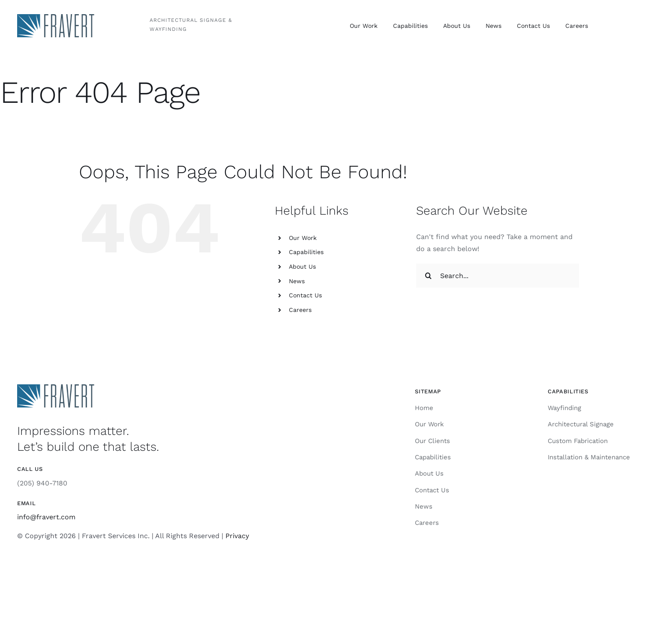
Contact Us (305, 295)
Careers (300, 310)
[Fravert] (56, 17)
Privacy (237, 536)
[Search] (428, 276)
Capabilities (306, 252)
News (297, 281)
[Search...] (498, 276)
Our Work (303, 238)
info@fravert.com (46, 517)
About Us (302, 267)
